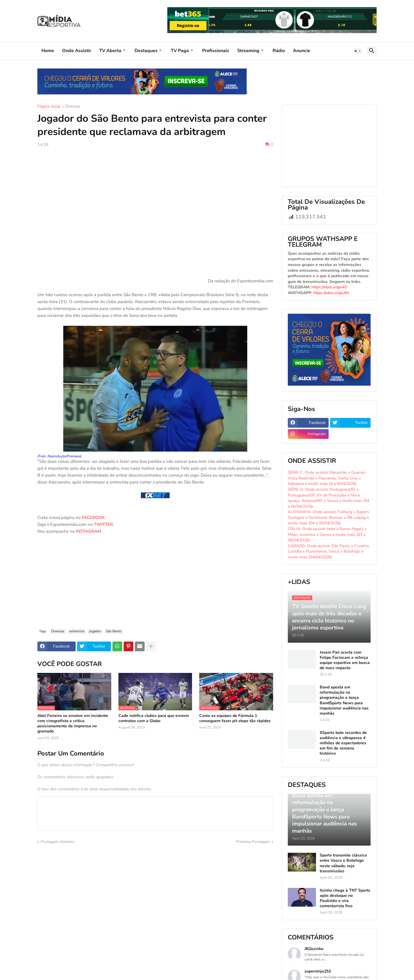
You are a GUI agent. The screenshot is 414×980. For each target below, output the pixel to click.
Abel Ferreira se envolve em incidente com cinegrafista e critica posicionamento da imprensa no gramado (73, 724)
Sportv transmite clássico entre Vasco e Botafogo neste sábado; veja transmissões (343, 863)
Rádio (279, 51)
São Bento (114, 631)
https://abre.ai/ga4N (331, 293)
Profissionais (216, 51)
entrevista (77, 631)
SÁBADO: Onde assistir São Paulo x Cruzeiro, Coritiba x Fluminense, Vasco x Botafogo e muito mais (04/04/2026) (329, 551)
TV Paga (180, 51)
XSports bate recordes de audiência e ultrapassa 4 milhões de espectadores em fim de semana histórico (343, 743)
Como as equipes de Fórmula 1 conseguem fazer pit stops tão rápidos (235, 718)
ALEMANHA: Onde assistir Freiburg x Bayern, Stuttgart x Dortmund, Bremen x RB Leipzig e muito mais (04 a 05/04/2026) (329, 517)
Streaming (248, 51)
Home (48, 51)
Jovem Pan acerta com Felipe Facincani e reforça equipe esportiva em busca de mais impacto (345, 660)
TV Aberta (110, 51)
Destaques (146, 51)
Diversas (73, 107)
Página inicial (49, 107)
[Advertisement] (155, 195)
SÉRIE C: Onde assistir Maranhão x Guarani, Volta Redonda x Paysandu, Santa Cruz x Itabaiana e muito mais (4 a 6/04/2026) (327, 478)
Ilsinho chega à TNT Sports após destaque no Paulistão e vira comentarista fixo (345, 898)
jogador (95, 631)
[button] (358, 51)
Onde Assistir (77, 51)
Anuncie (302, 51)
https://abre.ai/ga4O (329, 287)
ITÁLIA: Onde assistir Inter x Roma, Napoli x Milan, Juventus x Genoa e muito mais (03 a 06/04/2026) (327, 534)
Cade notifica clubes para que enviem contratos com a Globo (154, 718)
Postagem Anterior (57, 842)
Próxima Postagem (253, 842)
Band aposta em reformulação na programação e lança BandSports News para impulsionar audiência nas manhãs (344, 700)
